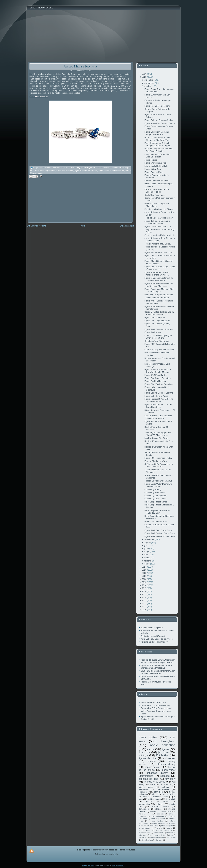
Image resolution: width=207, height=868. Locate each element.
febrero (148, 561)
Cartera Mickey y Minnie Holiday (159, 350)
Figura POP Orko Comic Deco (158, 530)
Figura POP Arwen (153, 332)
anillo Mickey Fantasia (53, 168)
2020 (144, 579)
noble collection (163, 745)
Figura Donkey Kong (154, 172)
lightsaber (143, 792)
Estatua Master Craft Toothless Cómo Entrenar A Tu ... (158, 417)
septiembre (150, 539)
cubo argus (143, 835)
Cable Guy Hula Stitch (154, 493)
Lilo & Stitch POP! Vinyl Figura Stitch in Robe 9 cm (158, 337)
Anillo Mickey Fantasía (80, 66)
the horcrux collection (158, 835)
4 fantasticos (159, 833)
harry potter (148, 737)
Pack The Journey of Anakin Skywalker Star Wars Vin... (157, 139)
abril (147, 555)
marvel (151, 749)
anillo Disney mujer (73, 168)
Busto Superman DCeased (153, 636)
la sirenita (166, 784)
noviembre (149, 83)
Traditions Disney (160, 797)
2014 (144, 597)
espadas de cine (148, 779)
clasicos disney (166, 764)
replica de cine (153, 767)
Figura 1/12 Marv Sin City (156, 375)
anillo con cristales (65, 171)
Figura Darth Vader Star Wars (158, 226)
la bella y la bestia (155, 782)
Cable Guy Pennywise (154, 195)
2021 (144, 576)
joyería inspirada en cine (86, 171)
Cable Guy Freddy (153, 490)
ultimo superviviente (156, 838)
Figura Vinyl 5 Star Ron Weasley (155, 705)
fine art (160, 814)
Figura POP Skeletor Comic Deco (160, 533)
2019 (144, 582)
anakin (160, 828)
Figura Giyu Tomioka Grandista (158, 384)
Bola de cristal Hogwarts (152, 628)
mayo (147, 552)
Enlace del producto (39, 96)
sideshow (170, 758)
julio (147, 545)
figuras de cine (147, 758)
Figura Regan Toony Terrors (157, 106)
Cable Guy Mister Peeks (155, 499)
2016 (144, 591)
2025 (144, 77)
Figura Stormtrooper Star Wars (158, 252)
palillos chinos (154, 799)
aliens (154, 794)
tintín (171, 835)
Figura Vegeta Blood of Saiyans (159, 393)
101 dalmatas (158, 816)
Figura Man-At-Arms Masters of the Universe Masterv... (159, 285)
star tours (159, 840)
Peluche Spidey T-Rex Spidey (154, 642)
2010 (144, 610)
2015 (144, 594)
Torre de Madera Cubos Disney (159, 218)
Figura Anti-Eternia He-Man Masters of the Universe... (157, 274)
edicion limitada (160, 806)
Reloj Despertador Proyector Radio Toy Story (157, 512)
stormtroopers (167, 826)
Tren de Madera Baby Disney (158, 244)
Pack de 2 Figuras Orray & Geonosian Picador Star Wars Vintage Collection (158, 661)
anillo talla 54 (105, 171)
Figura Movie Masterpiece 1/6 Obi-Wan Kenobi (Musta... (158, 371)
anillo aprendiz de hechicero (96, 168)
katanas (160, 804)
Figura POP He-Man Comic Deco (159, 536)
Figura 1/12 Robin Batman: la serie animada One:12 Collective (156, 667)
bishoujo (166, 787)
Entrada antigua (127, 226)
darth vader (169, 770)
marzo (148, 558)
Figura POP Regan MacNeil (157, 321)
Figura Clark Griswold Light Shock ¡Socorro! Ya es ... (160, 268)
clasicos (159, 809)
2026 (144, 74)
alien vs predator (158, 818)
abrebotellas (144, 804)
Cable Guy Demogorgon (155, 496)
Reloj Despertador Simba (156, 502)
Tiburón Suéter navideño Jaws (158, 481)
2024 (144, 567)
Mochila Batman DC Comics (153, 702)
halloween (143, 789)
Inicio (83, 226)
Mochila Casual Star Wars (156, 438)
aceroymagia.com (146, 828)
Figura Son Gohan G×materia (158, 378)
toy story (170, 779)
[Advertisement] (51, 203)
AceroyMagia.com (118, 866)
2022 (144, 573)
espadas (165, 776)
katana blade (144, 830)
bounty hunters (156, 821)
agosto (148, 542)
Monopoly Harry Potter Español (159, 295)
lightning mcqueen (164, 830)
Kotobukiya (162, 755)
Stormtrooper (146, 776)
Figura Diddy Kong (153, 169)
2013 (144, 600)
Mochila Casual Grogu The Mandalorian (156, 205)
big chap (170, 833)
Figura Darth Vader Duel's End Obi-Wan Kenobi (158, 485)
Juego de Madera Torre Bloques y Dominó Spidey (160, 239)
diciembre (149, 80)
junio (147, 549)
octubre (148, 86)
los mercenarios (159, 823)
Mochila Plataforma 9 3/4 (156, 522)
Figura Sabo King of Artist (156, 396)
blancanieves (163, 789)
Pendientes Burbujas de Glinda (158, 209)
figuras (165, 749)
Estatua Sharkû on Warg (155, 461)
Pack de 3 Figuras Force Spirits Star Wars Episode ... (159, 150)
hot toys (143, 755)
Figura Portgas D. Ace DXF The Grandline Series (159, 400)
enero (147, 564)
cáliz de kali (171, 838)
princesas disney (157, 773)
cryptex (169, 828)
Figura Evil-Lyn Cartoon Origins (159, 120)
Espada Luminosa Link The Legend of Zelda (157, 191)
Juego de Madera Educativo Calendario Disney (157, 222)
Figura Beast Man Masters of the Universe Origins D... (159, 290)
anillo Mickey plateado (45, 171)
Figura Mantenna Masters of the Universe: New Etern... (159, 279)
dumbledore (144, 809)
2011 (144, 607)
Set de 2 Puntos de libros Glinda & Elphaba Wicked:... (159, 313)
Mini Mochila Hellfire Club (156, 166)
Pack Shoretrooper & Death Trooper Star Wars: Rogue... (158, 144)
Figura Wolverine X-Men (155, 163)
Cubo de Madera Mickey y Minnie (160, 235)
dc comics (144, 752)
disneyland (168, 741)
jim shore (163, 752)
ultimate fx (142, 838)
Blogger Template (88, 866)
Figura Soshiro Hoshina (155, 381)
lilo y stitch (171, 799)
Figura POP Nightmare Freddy (158, 458)
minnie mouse (146, 787)
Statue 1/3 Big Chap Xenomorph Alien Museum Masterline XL (158, 672)
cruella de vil (166, 811)
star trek (158, 792)
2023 (144, 570)
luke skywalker (169, 794)
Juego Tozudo (151, 160)
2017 (144, 588)
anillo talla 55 (118, 171)
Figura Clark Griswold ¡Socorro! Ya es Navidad (159, 262)
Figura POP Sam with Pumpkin (158, 329)
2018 (144, 585)
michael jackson (147, 840)
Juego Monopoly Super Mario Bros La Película (158, 156)
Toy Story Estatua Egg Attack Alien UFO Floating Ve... (158, 434)
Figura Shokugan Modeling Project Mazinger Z (157, 133)
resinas (149, 802)
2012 (144, 604)
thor (145, 797)
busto (153, 784)
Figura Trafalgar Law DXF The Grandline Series (158, 406)
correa (165, 802)
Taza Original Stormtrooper (157, 298)
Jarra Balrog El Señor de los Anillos (157, 639)
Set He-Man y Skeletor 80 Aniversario (156, 428)
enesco (152, 761)
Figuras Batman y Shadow (156, 181)
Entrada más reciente (36, 226)
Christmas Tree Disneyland (157, 341)
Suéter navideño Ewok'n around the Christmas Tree (159, 465)
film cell (153, 811)
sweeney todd (144, 833)
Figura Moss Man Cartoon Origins (160, 123)
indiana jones (145, 814)
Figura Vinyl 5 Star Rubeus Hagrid (156, 708)
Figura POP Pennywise (155, 318)
